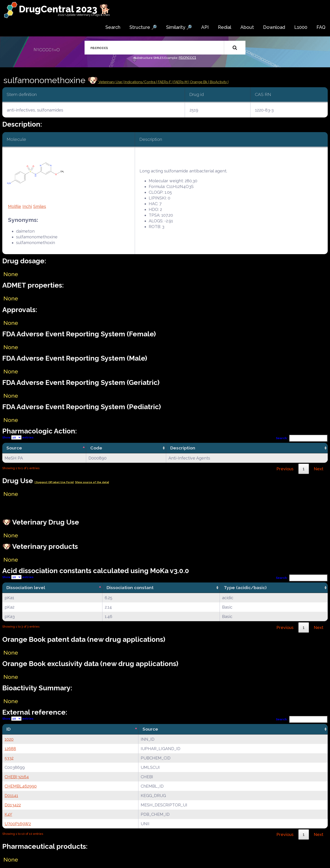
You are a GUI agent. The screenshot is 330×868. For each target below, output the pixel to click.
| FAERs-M (180, 82)
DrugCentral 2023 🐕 (65, 9)
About (247, 27)
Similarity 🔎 (179, 27)
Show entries (18, 437)
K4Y (8, 814)
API (205, 27)
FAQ (321, 27)
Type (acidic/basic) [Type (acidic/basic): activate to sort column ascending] (245, 588)
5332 (9, 758)
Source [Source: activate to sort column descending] (14, 448)
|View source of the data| (92, 482)
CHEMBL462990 (21, 786)
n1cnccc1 (187, 57)
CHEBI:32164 (17, 777)
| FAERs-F (164, 82)
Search (113, 27)
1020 (9, 739)
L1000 (301, 27)
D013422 (13, 805)
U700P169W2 (18, 824)
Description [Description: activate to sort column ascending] (183, 448)
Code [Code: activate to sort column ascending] (96, 448)
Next (319, 469)
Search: (302, 438)
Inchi (27, 206)
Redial (225, 27)
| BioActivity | (218, 82)
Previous (285, 469)
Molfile (15, 206)
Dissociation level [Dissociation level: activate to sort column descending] (26, 588)
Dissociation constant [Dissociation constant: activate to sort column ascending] (130, 588)
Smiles (40, 206)
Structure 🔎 (143, 27)
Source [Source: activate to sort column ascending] (150, 729)
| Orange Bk (198, 82)
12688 (10, 749)
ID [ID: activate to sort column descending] (8, 729)
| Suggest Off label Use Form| (54, 482)
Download (274, 27)
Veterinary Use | (111, 82)
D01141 (11, 796)
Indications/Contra (140, 82)
